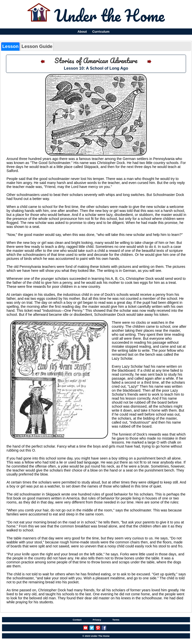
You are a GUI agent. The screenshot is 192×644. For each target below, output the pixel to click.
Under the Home (109, 15)
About (82, 32)
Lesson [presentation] (10, 46)
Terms (116, 620)
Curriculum (101, 32)
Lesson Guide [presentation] (37, 46)
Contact (77, 620)
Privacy (97, 620)
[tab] (10, 47)
